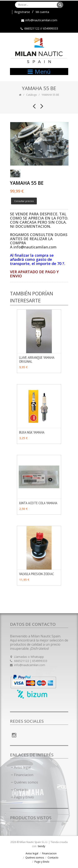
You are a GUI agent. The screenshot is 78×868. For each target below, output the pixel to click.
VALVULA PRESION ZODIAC (37, 574)
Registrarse (22, 12)
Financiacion (24, 775)
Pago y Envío (24, 797)
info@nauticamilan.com (41, 20)
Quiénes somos (26, 782)
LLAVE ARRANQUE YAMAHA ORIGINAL (37, 359)
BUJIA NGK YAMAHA (32, 432)
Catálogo (32, 95)
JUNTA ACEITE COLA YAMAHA (38, 503)
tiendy (41, 846)
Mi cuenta (42, 12)
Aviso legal (22, 767)
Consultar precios (24, 201)
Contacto (21, 790)
